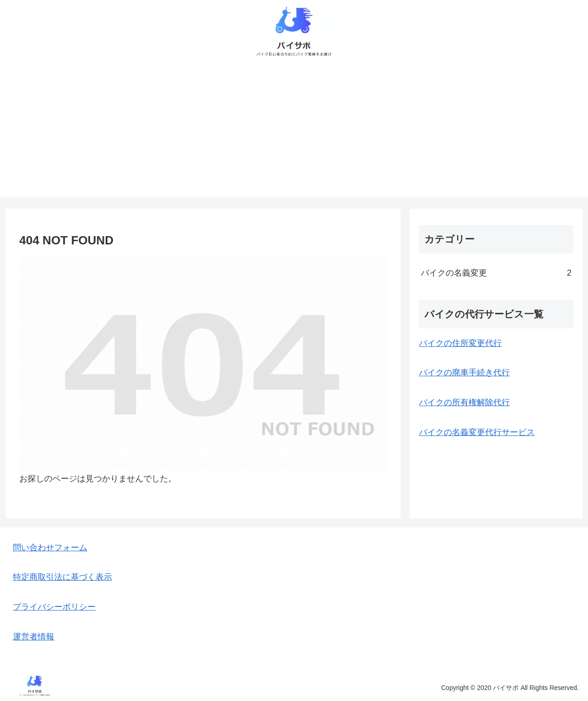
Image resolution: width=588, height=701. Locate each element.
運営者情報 (34, 637)
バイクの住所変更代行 (460, 343)
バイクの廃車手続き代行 (464, 373)
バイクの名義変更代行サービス (477, 432)
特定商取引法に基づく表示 (62, 577)
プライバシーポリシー (54, 607)
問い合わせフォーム (50, 548)
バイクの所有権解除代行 (464, 402)
